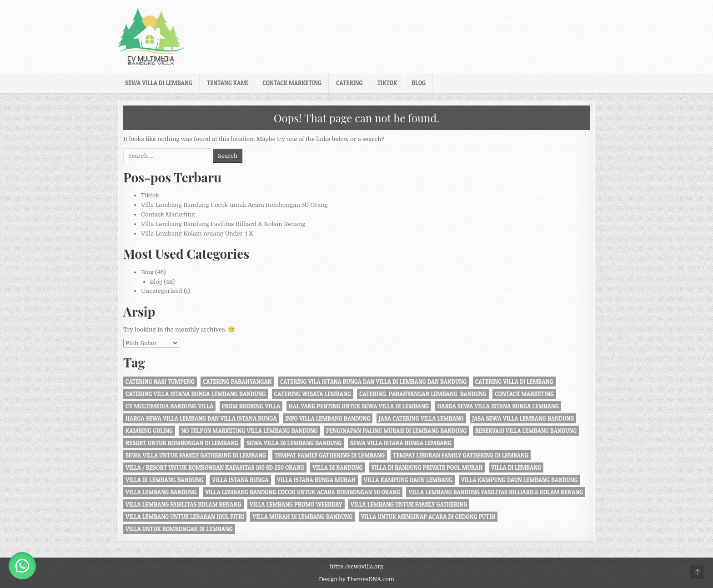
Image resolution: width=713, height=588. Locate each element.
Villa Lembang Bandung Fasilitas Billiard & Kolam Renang (223, 224)
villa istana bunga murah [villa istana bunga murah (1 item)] (316, 480)
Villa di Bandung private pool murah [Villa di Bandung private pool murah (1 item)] (427, 467)
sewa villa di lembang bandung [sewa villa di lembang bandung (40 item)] (294, 443)
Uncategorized (162, 291)
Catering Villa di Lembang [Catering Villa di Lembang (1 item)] (514, 382)
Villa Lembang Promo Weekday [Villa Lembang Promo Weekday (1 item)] (296, 504)
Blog (419, 83)
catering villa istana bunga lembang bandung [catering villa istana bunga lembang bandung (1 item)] (196, 394)
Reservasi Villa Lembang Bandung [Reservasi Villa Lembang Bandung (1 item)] (526, 431)
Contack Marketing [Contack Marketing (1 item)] (524, 394)
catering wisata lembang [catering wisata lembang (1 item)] (313, 394)
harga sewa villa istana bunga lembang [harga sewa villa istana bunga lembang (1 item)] (498, 406)
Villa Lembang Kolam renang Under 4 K (197, 234)
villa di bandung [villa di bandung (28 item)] (338, 467)
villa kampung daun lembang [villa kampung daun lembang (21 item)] (408, 480)
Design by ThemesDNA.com (356, 579)
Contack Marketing (292, 83)
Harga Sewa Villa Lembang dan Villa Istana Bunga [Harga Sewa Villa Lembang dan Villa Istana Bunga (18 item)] (201, 418)
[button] (23, 565)
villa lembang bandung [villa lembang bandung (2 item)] (161, 492)
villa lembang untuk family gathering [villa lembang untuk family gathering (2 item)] (409, 504)
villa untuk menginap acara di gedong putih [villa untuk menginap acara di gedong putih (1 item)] (428, 517)
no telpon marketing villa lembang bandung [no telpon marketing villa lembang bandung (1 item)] (249, 431)
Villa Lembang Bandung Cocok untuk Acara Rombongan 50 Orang (234, 205)
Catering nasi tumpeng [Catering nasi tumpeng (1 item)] (160, 382)
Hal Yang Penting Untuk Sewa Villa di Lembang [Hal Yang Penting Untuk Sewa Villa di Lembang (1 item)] (359, 406)
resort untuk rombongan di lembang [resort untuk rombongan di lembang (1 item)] (182, 443)
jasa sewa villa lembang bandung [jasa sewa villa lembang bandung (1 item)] (523, 418)
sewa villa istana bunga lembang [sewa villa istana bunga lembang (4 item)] (401, 443)
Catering (349, 83)
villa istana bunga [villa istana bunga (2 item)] (240, 480)
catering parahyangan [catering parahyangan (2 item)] (237, 382)
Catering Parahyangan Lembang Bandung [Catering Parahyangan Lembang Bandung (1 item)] (423, 394)
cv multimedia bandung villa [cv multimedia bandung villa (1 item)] (169, 406)
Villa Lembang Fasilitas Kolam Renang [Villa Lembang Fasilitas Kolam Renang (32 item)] (183, 504)
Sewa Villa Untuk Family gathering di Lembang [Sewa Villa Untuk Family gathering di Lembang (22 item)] (196, 455)
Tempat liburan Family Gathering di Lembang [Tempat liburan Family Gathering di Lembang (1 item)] (461, 455)
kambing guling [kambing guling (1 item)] (149, 431)
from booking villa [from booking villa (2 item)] (251, 406)
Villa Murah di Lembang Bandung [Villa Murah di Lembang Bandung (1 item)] (302, 517)
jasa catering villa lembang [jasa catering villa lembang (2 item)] (421, 418)
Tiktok (387, 83)
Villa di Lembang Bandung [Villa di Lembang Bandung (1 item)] (165, 480)
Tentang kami (228, 83)
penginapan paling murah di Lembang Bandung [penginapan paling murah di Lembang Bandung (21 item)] (396, 431)
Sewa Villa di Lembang (159, 83)
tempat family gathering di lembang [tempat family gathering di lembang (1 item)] (330, 455)
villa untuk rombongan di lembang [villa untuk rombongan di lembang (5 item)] (179, 529)
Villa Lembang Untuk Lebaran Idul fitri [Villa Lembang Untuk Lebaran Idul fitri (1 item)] (185, 517)
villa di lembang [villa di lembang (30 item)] (516, 467)
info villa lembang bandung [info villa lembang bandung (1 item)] (328, 418)
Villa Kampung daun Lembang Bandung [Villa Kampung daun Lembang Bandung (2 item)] (520, 480)
